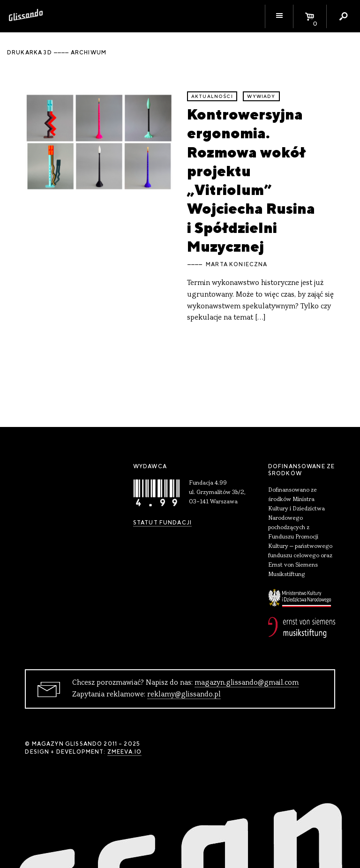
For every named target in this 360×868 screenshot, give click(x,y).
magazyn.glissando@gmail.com (247, 683)
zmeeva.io (124, 752)
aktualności (212, 96)
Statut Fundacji (162, 523)
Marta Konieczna (236, 264)
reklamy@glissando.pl (184, 695)
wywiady (261, 96)
